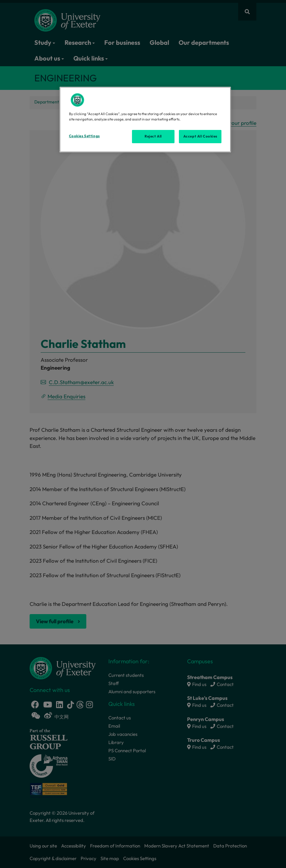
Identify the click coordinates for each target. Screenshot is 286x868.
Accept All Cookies (200, 136)
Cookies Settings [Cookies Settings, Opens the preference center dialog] (84, 136)
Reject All (153, 136)
